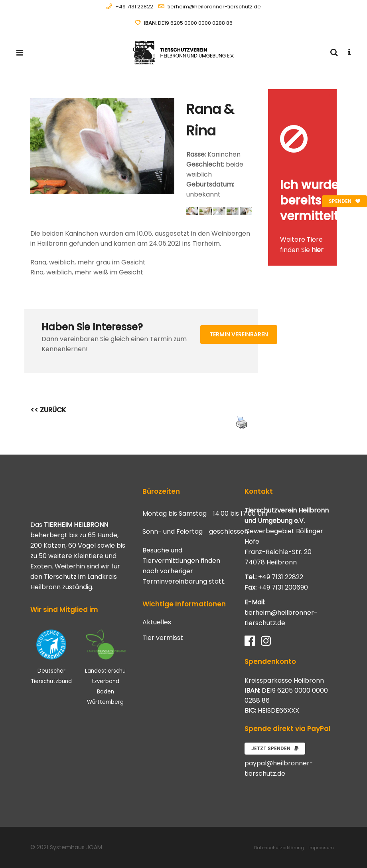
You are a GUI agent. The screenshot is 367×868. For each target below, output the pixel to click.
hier (318, 250)
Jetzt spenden (275, 748)
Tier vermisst (163, 638)
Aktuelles (157, 622)
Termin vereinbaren (239, 334)
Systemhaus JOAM (76, 847)
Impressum (321, 848)
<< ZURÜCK (48, 410)
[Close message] (331, 95)
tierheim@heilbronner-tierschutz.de (214, 7)
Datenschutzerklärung (279, 848)
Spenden (344, 201)
